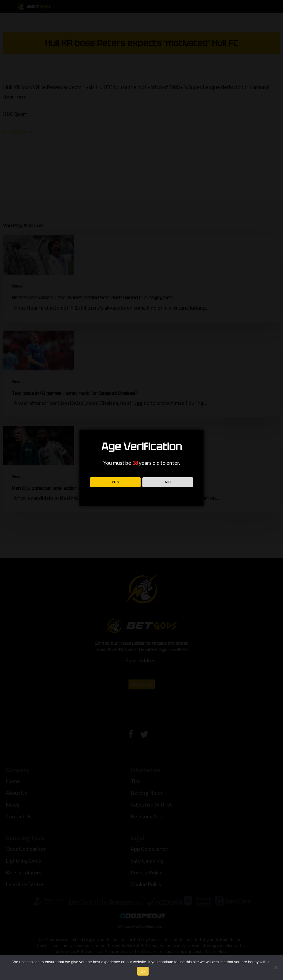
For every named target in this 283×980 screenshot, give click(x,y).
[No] (276, 967)
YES (115, 482)
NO (168, 482)
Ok (143, 971)
